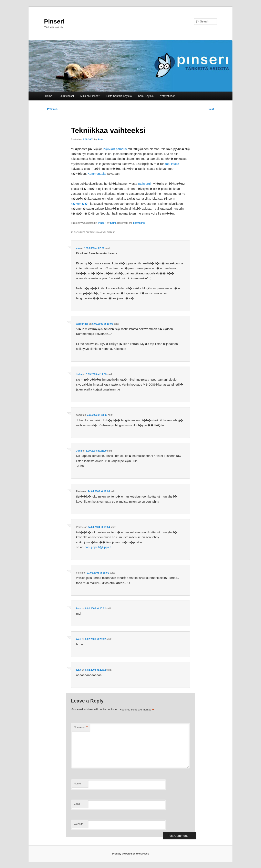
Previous (51, 109)
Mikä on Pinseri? (90, 96)
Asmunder (82, 324)
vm (78, 248)
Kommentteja (97, 174)
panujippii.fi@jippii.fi (98, 547)
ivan (79, 608)
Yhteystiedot (167, 96)
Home (49, 96)
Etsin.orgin (145, 184)
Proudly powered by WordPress (130, 854)
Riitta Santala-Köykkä (119, 96)
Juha (79, 374)
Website (79, 824)
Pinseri (54, 21)
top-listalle (172, 164)
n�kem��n (80, 204)
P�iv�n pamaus (115, 149)
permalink (139, 223)
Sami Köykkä (146, 96)
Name (77, 784)
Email (77, 804)
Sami (100, 140)
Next (213, 109)
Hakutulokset (66, 96)
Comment (81, 727)
